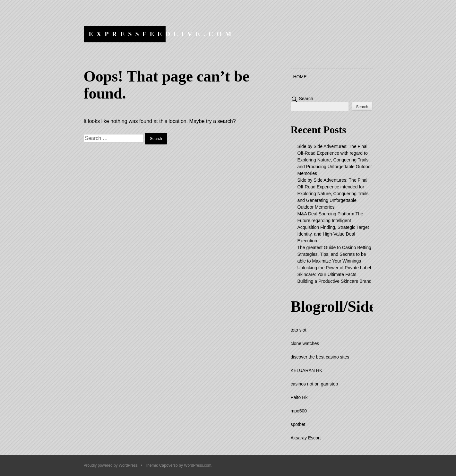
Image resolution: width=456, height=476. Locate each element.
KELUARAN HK (307, 370)
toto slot (299, 330)
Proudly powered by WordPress (111, 465)
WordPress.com (198, 465)
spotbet (298, 424)
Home (300, 77)
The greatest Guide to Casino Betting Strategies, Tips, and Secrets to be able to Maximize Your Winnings (334, 254)
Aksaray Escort (306, 438)
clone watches (305, 343)
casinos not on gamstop (314, 384)
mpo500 (299, 411)
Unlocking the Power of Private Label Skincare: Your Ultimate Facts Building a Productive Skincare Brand (335, 274)
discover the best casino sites (320, 357)
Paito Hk (299, 397)
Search (306, 99)
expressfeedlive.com (162, 34)
